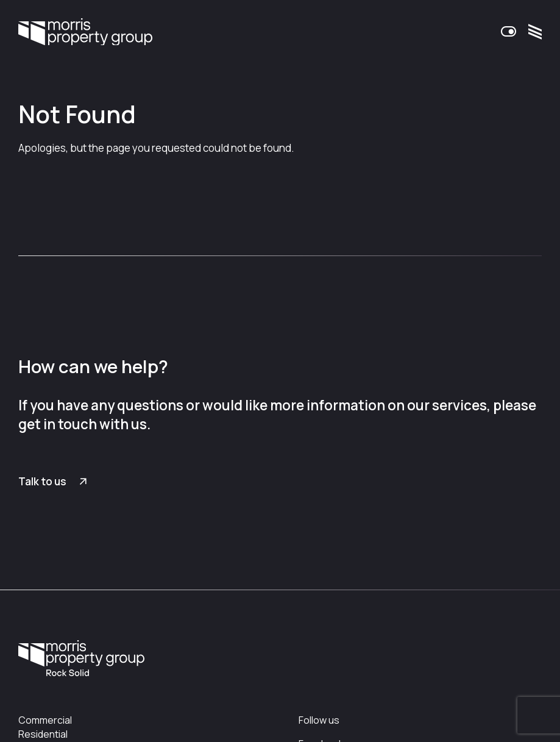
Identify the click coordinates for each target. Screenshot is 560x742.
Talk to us (42, 482)
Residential (43, 734)
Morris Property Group (85, 32)
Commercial (45, 720)
